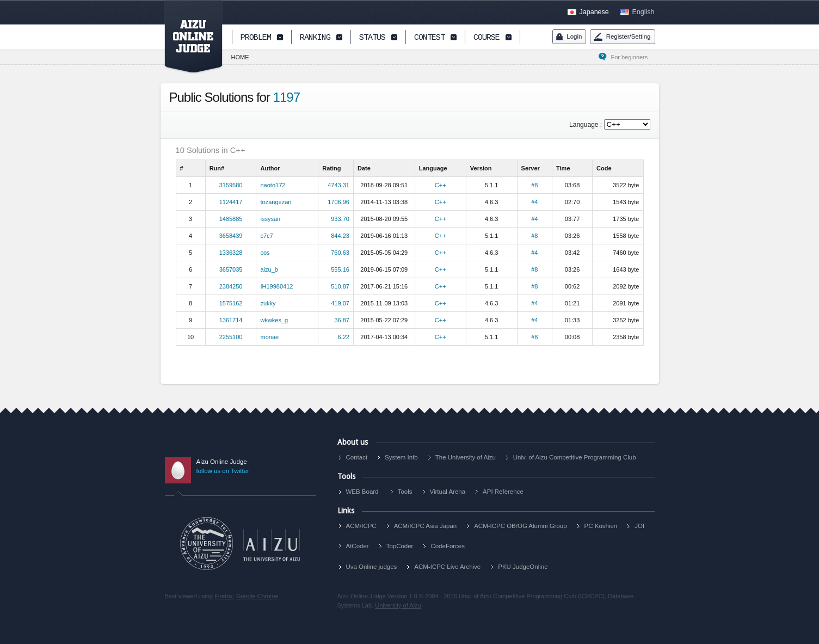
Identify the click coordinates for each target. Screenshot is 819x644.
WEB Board (362, 492)
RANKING (315, 38)
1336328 (231, 253)
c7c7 (266, 236)
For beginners (632, 57)
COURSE (487, 38)
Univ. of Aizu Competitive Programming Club (575, 457)
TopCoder (400, 546)
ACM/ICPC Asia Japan (426, 526)
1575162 (231, 303)
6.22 (343, 337)
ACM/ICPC (361, 526)
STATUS (372, 38)
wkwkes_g (274, 320)
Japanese (594, 12)
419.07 (340, 303)
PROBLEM (256, 38)
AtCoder (358, 546)
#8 (534, 185)
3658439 (231, 236)
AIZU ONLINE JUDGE (188, 37)
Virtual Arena (448, 492)
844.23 (340, 236)
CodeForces (448, 546)
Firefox (224, 596)
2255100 (231, 337)
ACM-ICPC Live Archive (447, 567)
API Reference (503, 492)
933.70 (340, 219)
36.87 (342, 320)
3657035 (231, 269)
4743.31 (338, 185)
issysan (270, 219)
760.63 (340, 253)
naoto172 (273, 185)
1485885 (231, 219)
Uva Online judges (372, 567)
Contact (357, 457)
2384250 (231, 286)
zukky (268, 303)
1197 (287, 97)
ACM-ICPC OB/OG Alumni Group (520, 526)
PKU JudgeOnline (523, 567)
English (643, 12)
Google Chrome (257, 596)
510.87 (340, 286)
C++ (441, 185)
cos (265, 253)
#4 (534, 202)
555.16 (340, 269)
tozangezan (276, 202)
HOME (240, 57)
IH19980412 (276, 286)
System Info (401, 457)
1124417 (231, 202)
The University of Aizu (466, 457)
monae (269, 337)
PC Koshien (601, 526)
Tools (405, 492)
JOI (639, 526)
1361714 (231, 320)
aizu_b (269, 269)
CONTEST (429, 38)
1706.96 (338, 202)
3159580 (231, 185)
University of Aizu (398, 605)
